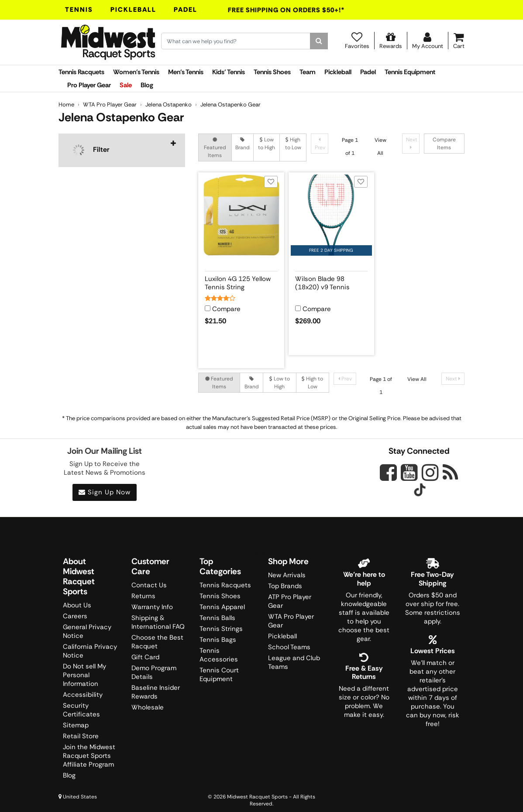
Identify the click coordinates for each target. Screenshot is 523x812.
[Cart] (459, 41)
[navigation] (122, 150)
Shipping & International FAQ (158, 622)
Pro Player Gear (89, 85)
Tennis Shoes (272, 72)
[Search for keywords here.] (236, 41)
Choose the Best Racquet (157, 642)
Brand (243, 144)
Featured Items (215, 148)
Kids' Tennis (229, 72)
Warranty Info (152, 607)
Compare (226, 309)
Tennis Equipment (410, 72)
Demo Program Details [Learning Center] (154, 672)
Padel (186, 10)
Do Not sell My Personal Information (84, 675)
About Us (77, 605)
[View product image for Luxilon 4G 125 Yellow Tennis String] (241, 215)
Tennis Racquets (81, 72)
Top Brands (285, 586)
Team (308, 72)
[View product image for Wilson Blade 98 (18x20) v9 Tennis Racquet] (332, 215)
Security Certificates (81, 710)
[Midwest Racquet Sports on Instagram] (430, 472)
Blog (147, 85)
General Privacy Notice (87, 631)
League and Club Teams (294, 662)
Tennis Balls (217, 618)
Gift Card (145, 657)
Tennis (79, 10)
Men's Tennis (186, 72)
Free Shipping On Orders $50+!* (286, 10)
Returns (143, 596)
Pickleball (133, 10)
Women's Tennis (136, 72)
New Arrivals (287, 575)
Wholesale (148, 707)
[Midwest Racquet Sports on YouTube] (409, 472)
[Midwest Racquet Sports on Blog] (450, 472)
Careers (75, 616)
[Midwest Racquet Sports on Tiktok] (420, 491)
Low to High (267, 144)
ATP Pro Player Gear (290, 601)
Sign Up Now (105, 492)
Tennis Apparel (222, 607)
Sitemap (76, 725)
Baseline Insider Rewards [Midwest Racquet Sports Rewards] (156, 692)
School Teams (289, 647)
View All (417, 379)
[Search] (319, 41)
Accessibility (83, 695)
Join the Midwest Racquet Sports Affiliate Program (89, 756)
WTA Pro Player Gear (291, 621)
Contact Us (149, 585)
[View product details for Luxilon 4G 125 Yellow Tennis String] (241, 281)
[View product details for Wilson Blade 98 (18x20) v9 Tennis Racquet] (332, 281)
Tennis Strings (221, 629)
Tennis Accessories (219, 655)
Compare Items (444, 144)
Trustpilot (261, 552)
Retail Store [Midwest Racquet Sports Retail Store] (81, 736)
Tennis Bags (218, 640)
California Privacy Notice (90, 651)
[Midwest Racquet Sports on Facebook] (388, 477)
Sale (126, 85)
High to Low (293, 144)
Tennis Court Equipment (219, 675)
